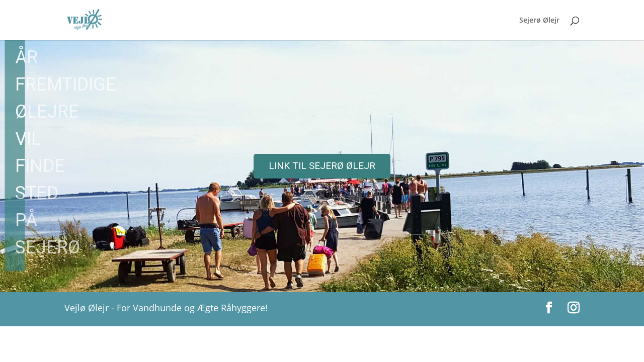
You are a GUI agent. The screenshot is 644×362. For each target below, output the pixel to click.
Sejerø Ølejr (539, 21)
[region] (322, 166)
